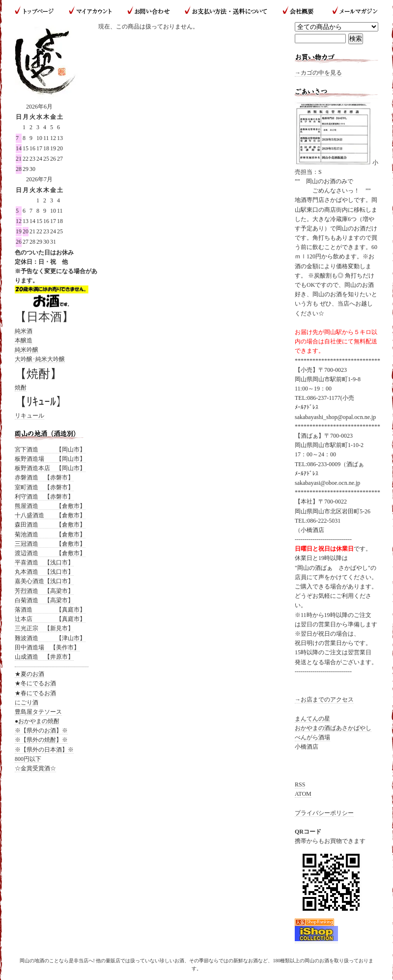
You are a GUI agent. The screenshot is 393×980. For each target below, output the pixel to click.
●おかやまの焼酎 (37, 721)
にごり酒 (27, 702)
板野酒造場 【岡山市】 (50, 459)
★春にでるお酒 (35, 693)
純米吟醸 (27, 350)
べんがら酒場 (312, 737)
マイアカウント (91, 11)
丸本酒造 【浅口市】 (44, 572)
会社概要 (299, 11)
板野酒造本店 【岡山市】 (50, 468)
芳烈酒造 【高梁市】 (44, 591)
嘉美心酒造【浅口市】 (44, 581)
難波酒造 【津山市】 (50, 638)
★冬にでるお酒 (35, 683)
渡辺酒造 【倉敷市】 (50, 553)
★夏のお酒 (29, 674)
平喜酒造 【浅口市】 (44, 562)
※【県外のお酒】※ (41, 730)
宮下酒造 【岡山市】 (50, 449)
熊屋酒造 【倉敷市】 (50, 506)
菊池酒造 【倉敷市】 (50, 534)
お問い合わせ (149, 11)
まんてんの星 (312, 719)
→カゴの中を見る (318, 73)
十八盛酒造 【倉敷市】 (50, 515)
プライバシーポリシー (324, 813)
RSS (300, 784)
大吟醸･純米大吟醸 (40, 359)
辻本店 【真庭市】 (50, 619)
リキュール (29, 416)
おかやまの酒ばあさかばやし (333, 728)
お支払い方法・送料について (226, 11)
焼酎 (21, 388)
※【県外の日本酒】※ (44, 750)
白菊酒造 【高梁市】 (44, 600)
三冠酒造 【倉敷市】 (50, 544)
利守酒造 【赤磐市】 (44, 497)
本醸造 (24, 340)
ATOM (303, 794)
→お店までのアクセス (324, 700)
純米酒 (24, 331)
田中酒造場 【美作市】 (47, 647)
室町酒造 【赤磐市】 (44, 487)
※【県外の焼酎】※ (41, 740)
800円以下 (28, 759)
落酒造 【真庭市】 (50, 610)
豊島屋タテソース (38, 712)
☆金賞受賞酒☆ (35, 768)
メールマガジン (351, 11)
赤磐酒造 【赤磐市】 (44, 477)
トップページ (38, 11)
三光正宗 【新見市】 (44, 628)
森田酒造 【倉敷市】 (50, 525)
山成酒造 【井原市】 (44, 657)
